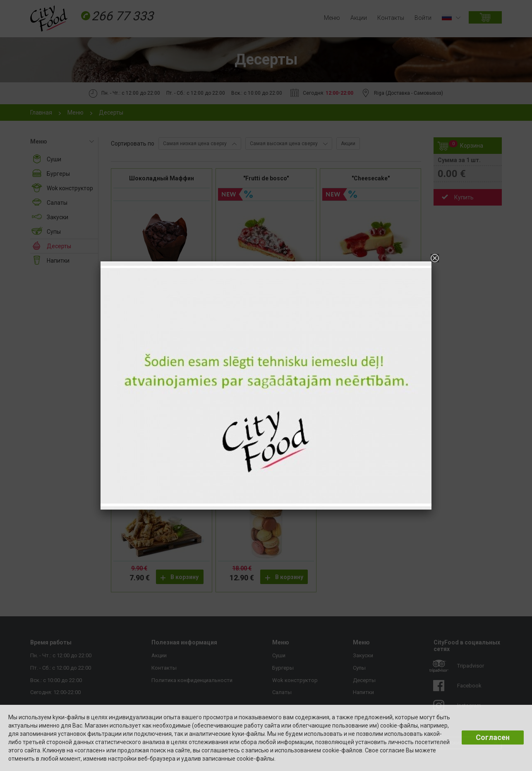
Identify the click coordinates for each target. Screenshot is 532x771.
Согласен (493, 737)
